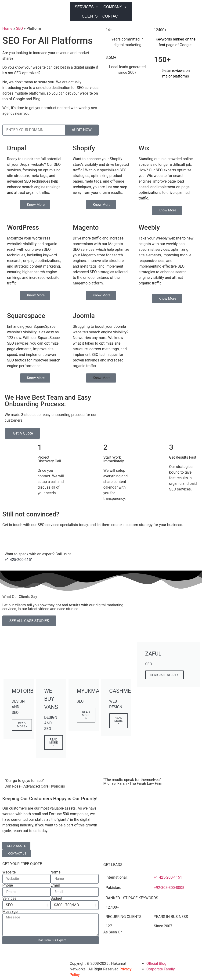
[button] (101, 378)
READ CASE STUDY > (164, 675)
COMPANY (115, 7)
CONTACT (111, 16)
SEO (20, 28)
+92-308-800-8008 (169, 888)
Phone (8, 885)
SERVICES (87, 7)
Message (10, 912)
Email (55, 885)
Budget (56, 899)
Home (7, 28)
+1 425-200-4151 (19, 560)
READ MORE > (54, 742)
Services (9, 899)
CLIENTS (90, 16)
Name (56, 872)
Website (9, 872)
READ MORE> (22, 725)
